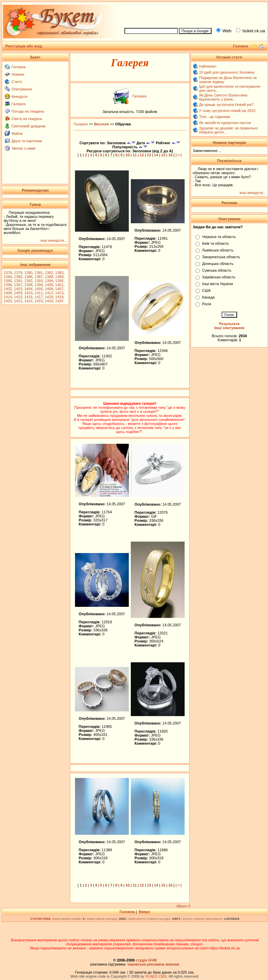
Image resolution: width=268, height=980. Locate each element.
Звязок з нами (23, 148)
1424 (49, 301)
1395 (59, 281)
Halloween (208, 66)
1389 (59, 277)
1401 (59, 285)
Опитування (22, 89)
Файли (17, 133)
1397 (18, 285)
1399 (39, 285)
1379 (18, 273)
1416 (28, 297)
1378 (8, 273)
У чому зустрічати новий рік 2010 (227, 111)
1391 (18, 281)
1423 (39, 301)
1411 (39, 293)
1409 (18, 293)
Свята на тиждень (27, 119)
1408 (8, 293)
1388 (49, 277)
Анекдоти (20, 96)
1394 (49, 281)
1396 (8, 285)
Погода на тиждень (28, 111)
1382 (49, 273)
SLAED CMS (156, 976)
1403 (18, 289)
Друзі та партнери (27, 141)
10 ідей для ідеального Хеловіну (227, 72)
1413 (59, 293)
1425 (59, 301)
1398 (28, 285)
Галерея (18, 104)
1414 (8, 297)
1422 (28, 301)
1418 (49, 297)
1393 (39, 281)
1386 (28, 277)
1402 (8, 289)
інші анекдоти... (54, 240)
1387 (39, 277)
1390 (8, 281)
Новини (18, 74)
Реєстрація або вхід (24, 46)
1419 (59, 297)
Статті (17, 82)
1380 (28, 273)
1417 (39, 297)
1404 (28, 289)
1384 (8, 277)
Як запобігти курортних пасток (225, 123)
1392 (28, 281)
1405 (39, 289)
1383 (59, 273)
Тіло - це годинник (215, 117)
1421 (18, 301)
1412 (49, 293)
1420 (8, 301)
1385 (18, 277)
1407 (59, 289)
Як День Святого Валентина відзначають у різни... (223, 97)
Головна (18, 67)
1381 (39, 273)
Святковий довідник (28, 126)
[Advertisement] (35, 167)
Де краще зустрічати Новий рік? (226, 105)
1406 (49, 289)
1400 (49, 285)
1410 (28, 293)
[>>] (179, 155)
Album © (184, 906)
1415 (18, 297)
